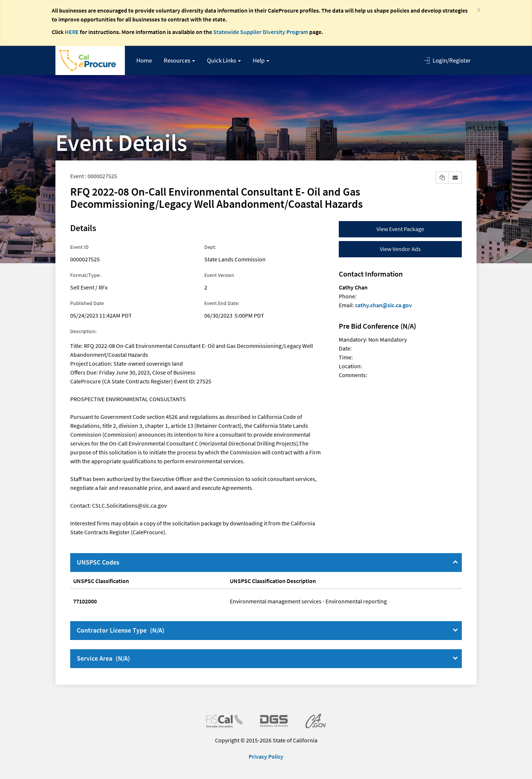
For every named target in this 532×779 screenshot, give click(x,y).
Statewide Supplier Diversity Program (261, 32)
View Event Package (400, 229)
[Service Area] (455, 658)
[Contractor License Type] (455, 630)
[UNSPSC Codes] (455, 562)
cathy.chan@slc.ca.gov (383, 305)
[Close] (479, 9)
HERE (72, 32)
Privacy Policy (266, 756)
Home (144, 60)
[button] (179, 60)
